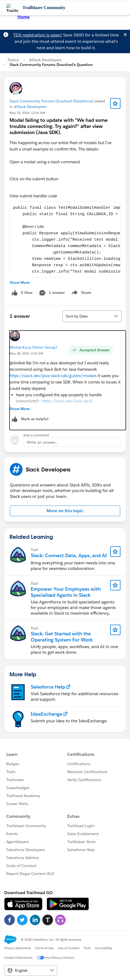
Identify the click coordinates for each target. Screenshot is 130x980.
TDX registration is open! (38, 35)
